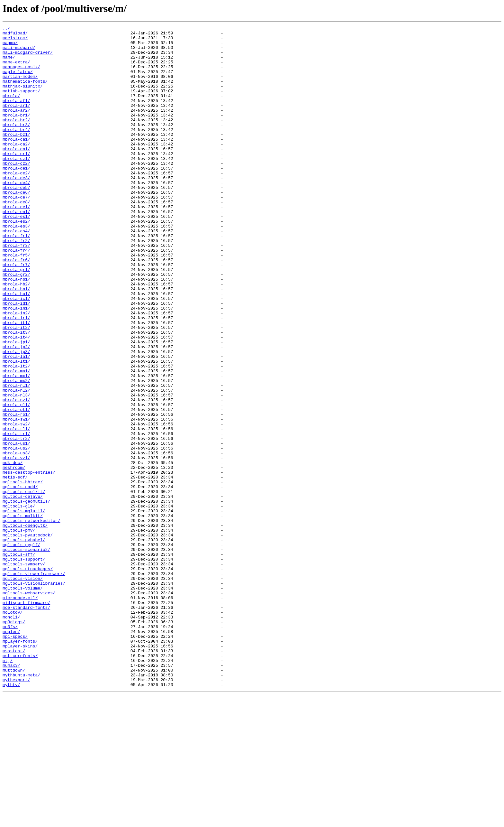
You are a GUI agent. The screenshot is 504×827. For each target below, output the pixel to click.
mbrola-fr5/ (16, 301)
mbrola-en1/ (16, 249)
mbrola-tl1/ (16, 510)
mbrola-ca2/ (16, 168)
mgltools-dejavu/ (23, 591)
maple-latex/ (18, 81)
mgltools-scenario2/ (26, 655)
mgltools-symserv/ (24, 672)
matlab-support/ (21, 104)
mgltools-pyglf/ (21, 649)
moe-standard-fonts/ (26, 724)
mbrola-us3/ (16, 539)
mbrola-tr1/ (16, 516)
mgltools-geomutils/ (26, 597)
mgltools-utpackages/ (28, 678)
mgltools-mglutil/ (24, 608)
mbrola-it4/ (16, 400)
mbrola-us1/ (16, 527)
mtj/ (8, 788)
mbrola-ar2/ (16, 127)
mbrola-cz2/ (16, 191)
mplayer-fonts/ (20, 765)
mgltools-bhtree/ (23, 573)
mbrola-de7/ (16, 232)
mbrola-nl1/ (16, 458)
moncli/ (11, 736)
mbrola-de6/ (16, 226)
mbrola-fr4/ (16, 295)
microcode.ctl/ (20, 712)
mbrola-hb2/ (16, 336)
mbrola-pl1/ (16, 481)
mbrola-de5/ (16, 220)
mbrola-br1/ (16, 133)
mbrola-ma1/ (16, 440)
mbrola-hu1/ (16, 348)
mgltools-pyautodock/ (28, 637)
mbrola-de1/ (16, 197)
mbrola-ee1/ (16, 243)
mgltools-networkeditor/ (31, 620)
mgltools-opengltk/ (25, 626)
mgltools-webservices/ (29, 707)
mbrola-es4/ (16, 272)
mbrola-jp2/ (16, 411)
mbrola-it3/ (16, 394)
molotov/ (13, 730)
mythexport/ (16, 811)
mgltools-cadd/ (20, 579)
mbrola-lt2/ (16, 434)
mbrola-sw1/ (16, 498)
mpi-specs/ (15, 759)
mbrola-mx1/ (16, 446)
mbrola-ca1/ (16, 162)
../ (6, 29)
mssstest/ (14, 776)
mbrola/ (11, 110)
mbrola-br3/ (16, 145)
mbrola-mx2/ (16, 452)
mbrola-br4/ (16, 151)
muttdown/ (14, 799)
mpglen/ (11, 753)
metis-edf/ (15, 568)
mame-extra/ (16, 70)
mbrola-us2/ (16, 533)
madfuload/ (15, 35)
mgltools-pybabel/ (24, 643)
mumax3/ (11, 794)
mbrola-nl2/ (16, 463)
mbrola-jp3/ (16, 417)
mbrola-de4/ (16, 214)
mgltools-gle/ (19, 602)
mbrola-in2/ (16, 371)
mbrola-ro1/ (16, 492)
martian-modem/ (20, 87)
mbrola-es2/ (16, 261)
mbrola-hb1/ (16, 330)
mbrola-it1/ (16, 382)
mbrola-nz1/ (16, 475)
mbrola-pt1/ (16, 487)
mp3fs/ (10, 747)
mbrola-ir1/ (16, 376)
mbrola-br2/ (16, 139)
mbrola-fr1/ (16, 278)
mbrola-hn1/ (16, 342)
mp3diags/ (14, 741)
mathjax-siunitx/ (23, 98)
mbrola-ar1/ (16, 122)
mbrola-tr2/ (16, 521)
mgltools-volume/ (23, 701)
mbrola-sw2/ (16, 504)
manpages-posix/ (21, 75)
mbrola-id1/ (16, 359)
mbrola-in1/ (16, 365)
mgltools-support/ (24, 666)
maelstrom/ (15, 41)
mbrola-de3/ (16, 209)
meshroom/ (14, 556)
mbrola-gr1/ (16, 319)
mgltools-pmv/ (19, 631)
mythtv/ (11, 817)
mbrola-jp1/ (16, 405)
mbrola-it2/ (16, 388)
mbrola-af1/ (16, 116)
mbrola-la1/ (16, 423)
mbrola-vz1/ (16, 544)
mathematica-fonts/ (25, 93)
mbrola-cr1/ (16, 180)
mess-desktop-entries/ (29, 562)
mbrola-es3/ (16, 266)
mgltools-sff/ (19, 660)
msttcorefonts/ (20, 782)
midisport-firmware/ (26, 718)
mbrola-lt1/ (16, 429)
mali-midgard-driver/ (28, 58)
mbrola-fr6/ (16, 307)
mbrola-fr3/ (16, 290)
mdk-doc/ (13, 550)
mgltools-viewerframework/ (34, 683)
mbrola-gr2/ (16, 324)
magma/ (10, 46)
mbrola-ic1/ (16, 353)
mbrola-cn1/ (16, 174)
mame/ (9, 64)
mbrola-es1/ (16, 255)
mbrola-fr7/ (16, 313)
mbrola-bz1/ (16, 156)
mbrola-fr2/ (16, 284)
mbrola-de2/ (16, 203)
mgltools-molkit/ (23, 614)
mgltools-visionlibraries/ (34, 695)
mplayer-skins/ (20, 770)
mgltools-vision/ (23, 689)
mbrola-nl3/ (16, 469)
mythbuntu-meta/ (21, 805)
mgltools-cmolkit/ (24, 585)
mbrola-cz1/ (16, 185)
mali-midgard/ (19, 52)
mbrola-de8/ (16, 237)
